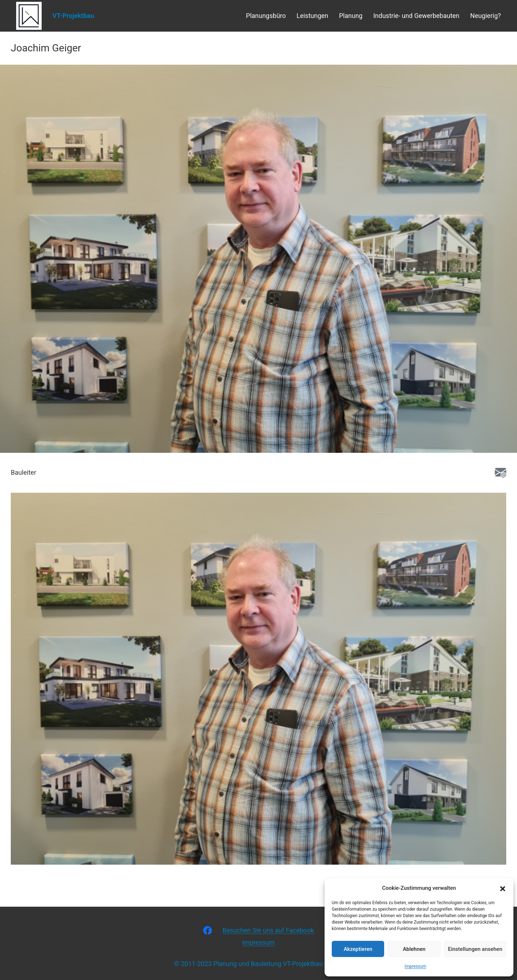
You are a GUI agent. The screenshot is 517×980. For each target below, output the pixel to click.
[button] (503, 888)
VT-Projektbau (73, 16)
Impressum (415, 966)
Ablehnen (414, 949)
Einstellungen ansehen (475, 949)
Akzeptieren (358, 949)
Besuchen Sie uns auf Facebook (268, 930)
